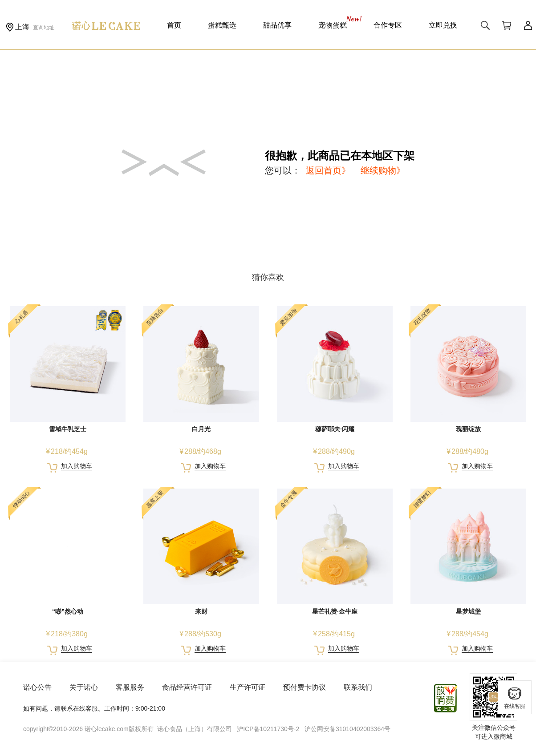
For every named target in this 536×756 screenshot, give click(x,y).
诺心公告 (37, 687)
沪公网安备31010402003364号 (347, 729)
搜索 (485, 25)
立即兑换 (443, 25)
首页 (174, 25)
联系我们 (358, 687)
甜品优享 (277, 25)
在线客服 (515, 698)
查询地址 (44, 28)
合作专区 (388, 25)
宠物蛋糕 (333, 25)
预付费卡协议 (305, 687)
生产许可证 (248, 687)
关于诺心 (84, 687)
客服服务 (130, 687)
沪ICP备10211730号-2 (268, 729)
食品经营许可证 (187, 687)
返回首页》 (328, 170)
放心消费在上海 (446, 698)
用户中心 (528, 25)
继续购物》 (383, 170)
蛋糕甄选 (222, 25)
